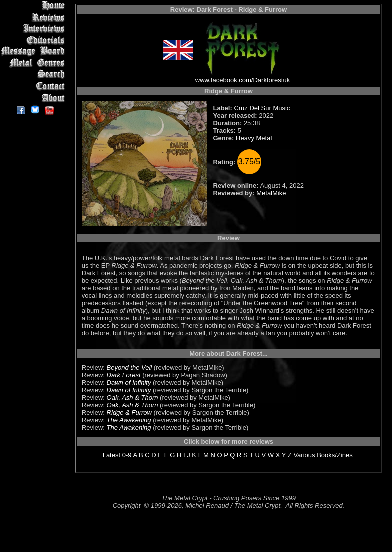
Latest (112, 455)
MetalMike (271, 193)
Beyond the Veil (130, 367)
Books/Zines (335, 455)
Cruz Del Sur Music (262, 108)
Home (35, 6)
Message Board (35, 52)
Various (304, 455)
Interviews (35, 29)
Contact (35, 86)
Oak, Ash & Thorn (133, 397)
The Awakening (129, 420)
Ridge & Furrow (129, 412)
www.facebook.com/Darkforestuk (242, 80)
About (35, 98)
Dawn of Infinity (129, 382)
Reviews (35, 17)
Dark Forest (124, 375)
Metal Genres (35, 63)
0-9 (127, 455)
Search (35, 75)
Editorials (35, 40)
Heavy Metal (254, 138)
